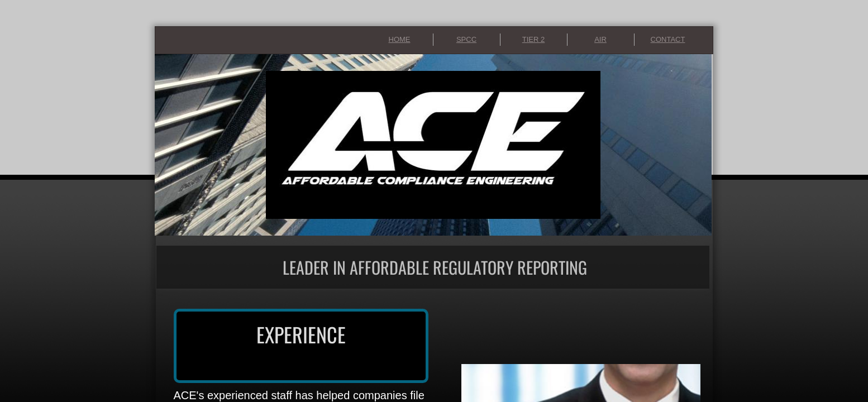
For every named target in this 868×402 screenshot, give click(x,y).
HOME (400, 39)
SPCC (466, 39)
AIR (600, 39)
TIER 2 (533, 39)
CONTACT (668, 39)
